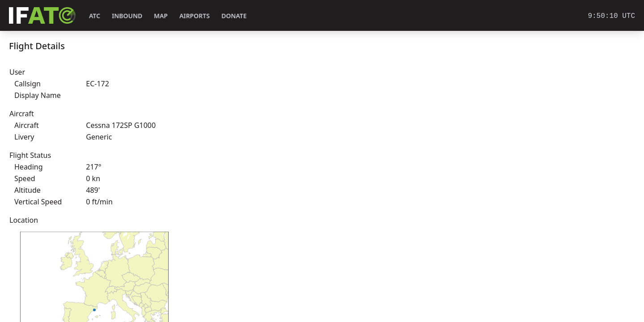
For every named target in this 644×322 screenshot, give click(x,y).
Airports (195, 16)
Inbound (127, 16)
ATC (95, 16)
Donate (234, 16)
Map (161, 16)
